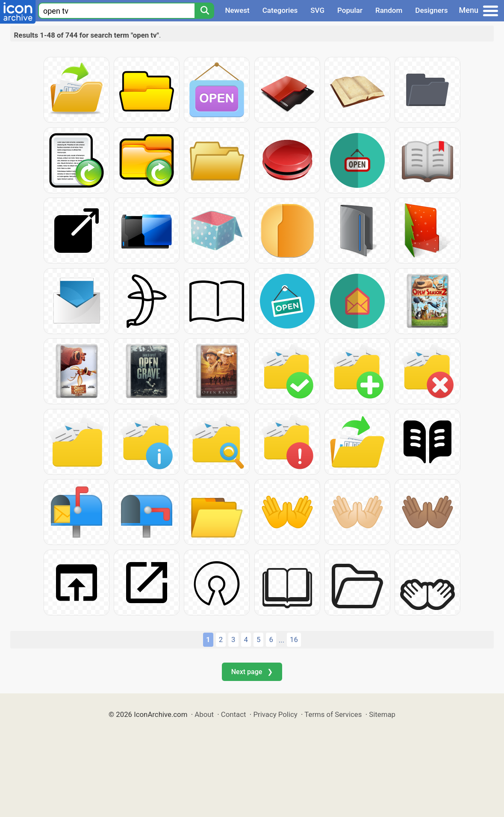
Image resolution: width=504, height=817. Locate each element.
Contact (234, 714)
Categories (280, 10)
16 (294, 639)
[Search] (204, 11)
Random (389, 10)
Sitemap (382, 714)
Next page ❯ (252, 672)
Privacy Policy (275, 714)
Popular (350, 10)
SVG (317, 10)
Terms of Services (333, 714)
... (281, 640)
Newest (237, 10)
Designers (431, 10)
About (204, 714)
